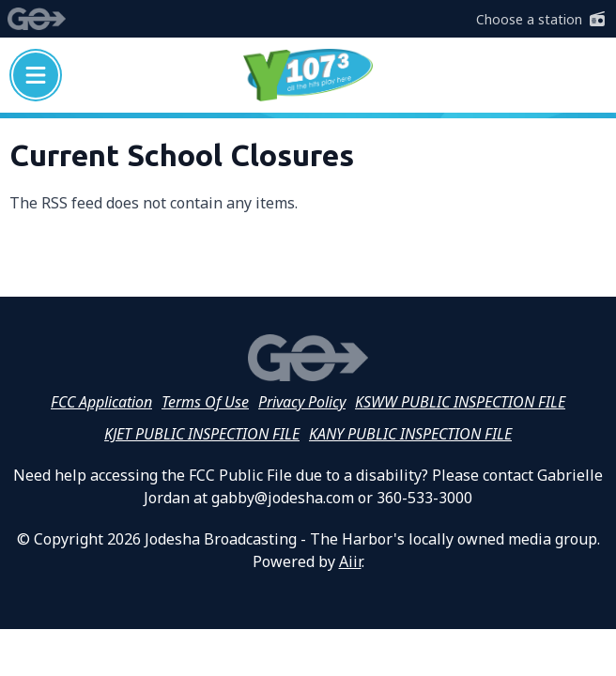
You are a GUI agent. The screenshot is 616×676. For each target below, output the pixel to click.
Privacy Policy (302, 402)
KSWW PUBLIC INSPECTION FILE (460, 402)
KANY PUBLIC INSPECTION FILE (410, 434)
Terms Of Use (205, 402)
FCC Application (101, 402)
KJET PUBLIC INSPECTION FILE (202, 434)
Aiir (350, 561)
